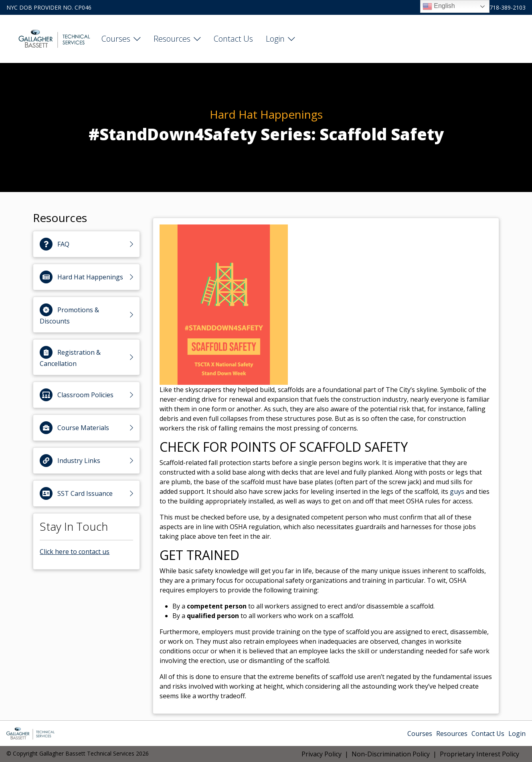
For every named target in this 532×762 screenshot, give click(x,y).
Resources (172, 39)
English (439, 6)
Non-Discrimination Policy (391, 754)
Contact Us (233, 39)
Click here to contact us (75, 552)
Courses (116, 39)
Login (275, 39)
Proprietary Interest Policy (479, 754)
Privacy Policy (322, 754)
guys (457, 491)
